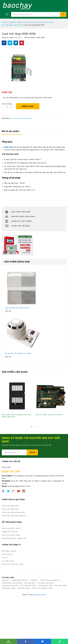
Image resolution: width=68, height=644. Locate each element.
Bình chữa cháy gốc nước (42, 588)
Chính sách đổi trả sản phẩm (13, 512)
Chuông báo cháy (45, 585)
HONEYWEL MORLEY (20, 580)
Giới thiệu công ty (9, 551)
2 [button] (34, 427)
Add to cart (28, 106)
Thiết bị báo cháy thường (12, 583)
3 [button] (36, 427)
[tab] (12, 132)
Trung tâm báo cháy (10, 585)
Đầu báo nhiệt (24, 588)
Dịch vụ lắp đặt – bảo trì (12, 528)
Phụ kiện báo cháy (45, 583)
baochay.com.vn (40, 595)
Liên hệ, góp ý (7, 554)
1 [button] (32, 427)
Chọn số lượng (7, 104)
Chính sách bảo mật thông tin (14, 516)
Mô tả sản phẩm (11, 131)
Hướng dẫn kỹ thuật (10, 532)
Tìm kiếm (63, 14)
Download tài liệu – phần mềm (14, 538)
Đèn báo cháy (60, 585)
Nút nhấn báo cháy (28, 585)
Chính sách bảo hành (10, 509)
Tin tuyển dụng (8, 561)
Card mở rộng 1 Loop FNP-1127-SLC (49, 415)
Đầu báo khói (30, 583)
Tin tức (4, 557)
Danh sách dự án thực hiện (13, 564)
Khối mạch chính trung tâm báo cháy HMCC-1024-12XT (17, 416)
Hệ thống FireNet (9, 588)
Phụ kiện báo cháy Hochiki (21, 118)
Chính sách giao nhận (10, 506)
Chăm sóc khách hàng (11, 535)
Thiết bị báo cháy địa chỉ (50, 580)
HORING (34, 580)
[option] (17, 401)
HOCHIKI (18, 37)
